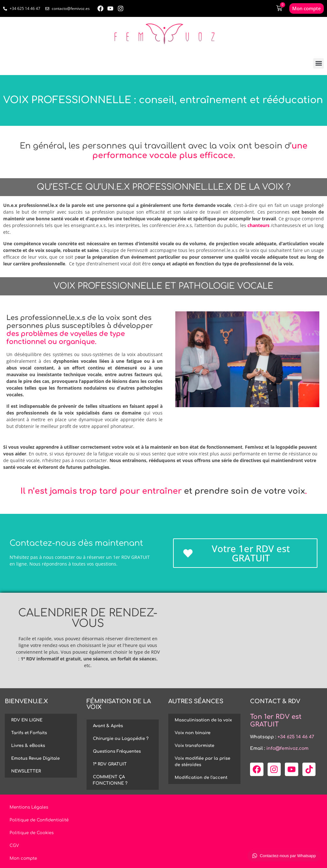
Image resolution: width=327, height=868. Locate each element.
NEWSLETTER (26, 771)
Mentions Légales (29, 807)
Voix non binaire (193, 733)
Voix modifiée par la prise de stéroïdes (202, 762)
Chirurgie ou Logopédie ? (121, 739)
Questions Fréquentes (117, 751)
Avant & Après (108, 726)
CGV (14, 846)
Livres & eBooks (28, 746)
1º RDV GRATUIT (110, 764)
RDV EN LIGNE (27, 720)
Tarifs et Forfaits (29, 733)
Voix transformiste (194, 746)
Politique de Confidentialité (39, 820)
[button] (319, 63)
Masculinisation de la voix (203, 720)
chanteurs (259, 225)
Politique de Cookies (32, 833)
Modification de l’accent (201, 778)
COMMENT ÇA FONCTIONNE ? (110, 780)
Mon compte (23, 858)
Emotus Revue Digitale (35, 758)
